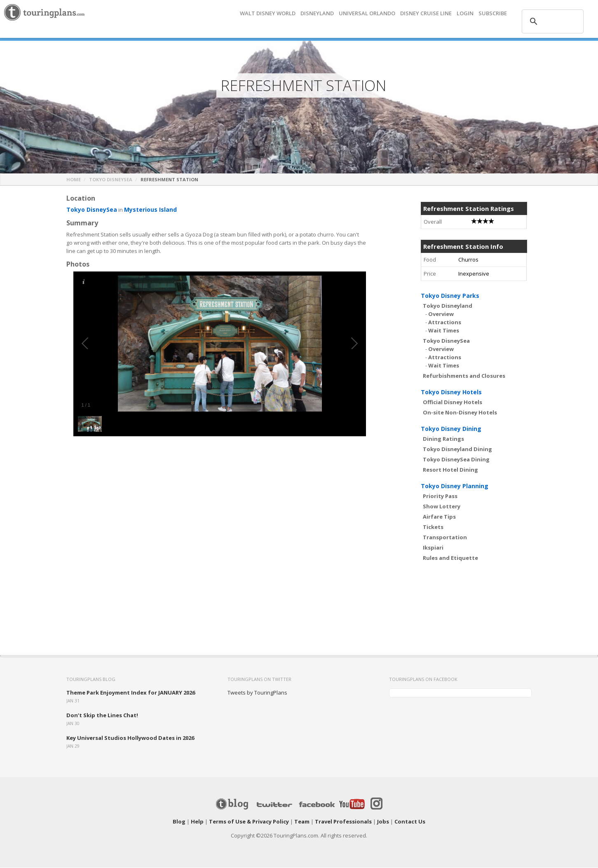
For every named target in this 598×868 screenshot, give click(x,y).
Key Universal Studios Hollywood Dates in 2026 (130, 738)
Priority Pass (440, 496)
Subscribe (493, 13)
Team (302, 822)
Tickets (433, 527)
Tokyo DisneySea (111, 180)
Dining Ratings (443, 439)
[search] (551, 21)
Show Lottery (442, 507)
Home (74, 180)
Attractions (445, 323)
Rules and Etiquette (450, 558)
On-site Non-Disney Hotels (460, 413)
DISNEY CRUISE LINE (426, 13)
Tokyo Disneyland (448, 306)
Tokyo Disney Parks (450, 296)
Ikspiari (433, 548)
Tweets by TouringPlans (257, 693)
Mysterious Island (145, 210)
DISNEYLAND (317, 13)
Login (465, 13)
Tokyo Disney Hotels (451, 392)
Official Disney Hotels (453, 402)
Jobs (383, 822)
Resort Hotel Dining (450, 470)
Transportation (445, 538)
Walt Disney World (268, 13)
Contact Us (410, 822)
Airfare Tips (439, 517)
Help (197, 822)
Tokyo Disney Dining (451, 429)
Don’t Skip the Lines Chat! (102, 716)
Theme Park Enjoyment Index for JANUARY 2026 (131, 693)
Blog (179, 822)
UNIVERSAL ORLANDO (367, 13)
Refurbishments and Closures (464, 376)
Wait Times (444, 331)
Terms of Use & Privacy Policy (249, 822)
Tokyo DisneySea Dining (456, 460)
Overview (441, 314)
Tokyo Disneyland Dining (457, 449)
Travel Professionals (343, 822)
